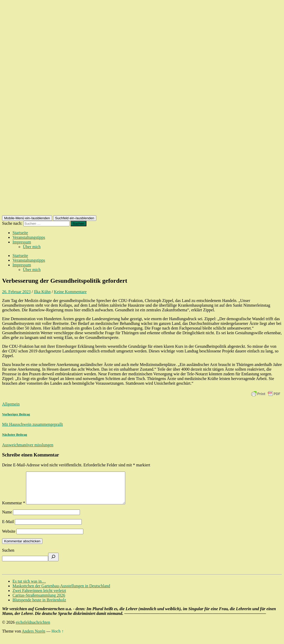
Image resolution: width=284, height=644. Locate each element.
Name (7, 518)
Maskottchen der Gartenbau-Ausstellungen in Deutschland (61, 592)
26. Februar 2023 (16, 292)
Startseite (20, 233)
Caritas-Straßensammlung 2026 (39, 601)
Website (9, 537)
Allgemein (11, 404)
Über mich (32, 247)
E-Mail (8, 528)
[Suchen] (53, 563)
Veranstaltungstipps (29, 237)
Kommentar (14, 509)
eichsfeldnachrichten (33, 629)
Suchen (8, 556)
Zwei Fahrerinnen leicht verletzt (39, 597)
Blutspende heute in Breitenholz (39, 606)
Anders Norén (34, 637)
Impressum (22, 242)
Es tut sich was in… (29, 587)
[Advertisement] (142, 176)
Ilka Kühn (42, 292)
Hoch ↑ (58, 637)
